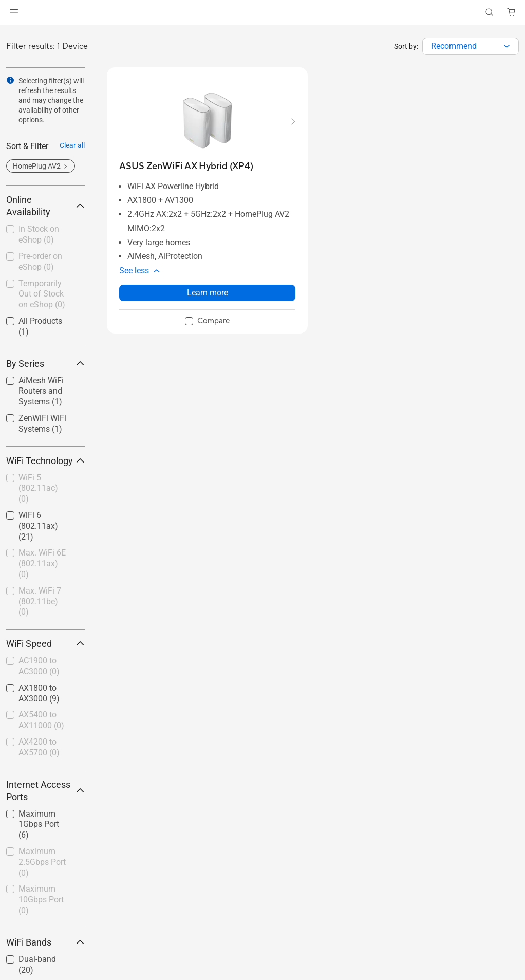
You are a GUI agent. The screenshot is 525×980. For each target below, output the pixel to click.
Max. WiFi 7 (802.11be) (40, 602)
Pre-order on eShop (40, 262)
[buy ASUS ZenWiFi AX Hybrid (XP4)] (186, 166)
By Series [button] (45, 364)
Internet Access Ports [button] (45, 791)
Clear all (72, 145)
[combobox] (471, 46)
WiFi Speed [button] (45, 644)
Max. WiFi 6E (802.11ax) (42, 563)
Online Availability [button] (45, 206)
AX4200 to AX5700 (39, 747)
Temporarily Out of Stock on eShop (42, 294)
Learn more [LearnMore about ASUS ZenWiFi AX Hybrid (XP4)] (208, 293)
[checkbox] (41, 235)
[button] (14, 12)
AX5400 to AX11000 (41, 720)
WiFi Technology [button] (45, 461)
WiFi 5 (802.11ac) (38, 488)
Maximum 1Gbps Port (39, 825)
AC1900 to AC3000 (39, 666)
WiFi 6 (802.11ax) (38, 526)
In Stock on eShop (39, 234)
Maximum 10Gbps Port (41, 900)
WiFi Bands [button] (45, 942)
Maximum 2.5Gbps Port (42, 862)
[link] (263, 13)
